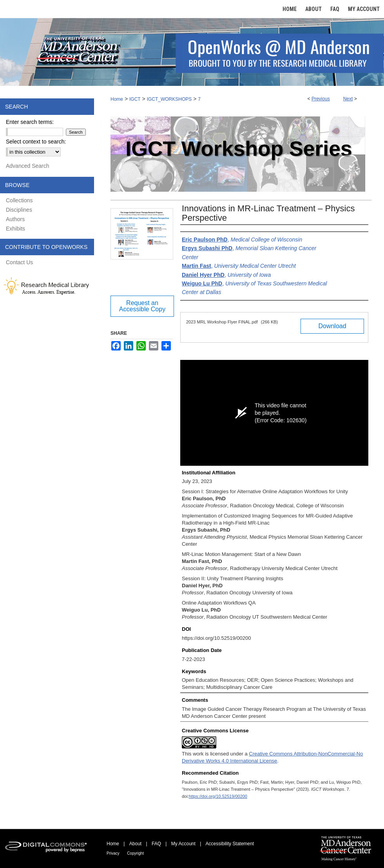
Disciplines (19, 210)
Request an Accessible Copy (142, 306)
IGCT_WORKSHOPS (169, 99)
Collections (19, 200)
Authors (15, 219)
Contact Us (19, 262)
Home (117, 99)
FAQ (156, 844)
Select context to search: (36, 142)
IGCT (135, 99)
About (135, 844)
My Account (183, 844)
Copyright (135, 853)
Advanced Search (28, 166)
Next (348, 99)
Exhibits (15, 229)
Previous (321, 99)
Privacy (113, 853)
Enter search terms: (30, 122)
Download (332, 326)
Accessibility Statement (230, 844)
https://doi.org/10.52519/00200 (218, 796)
